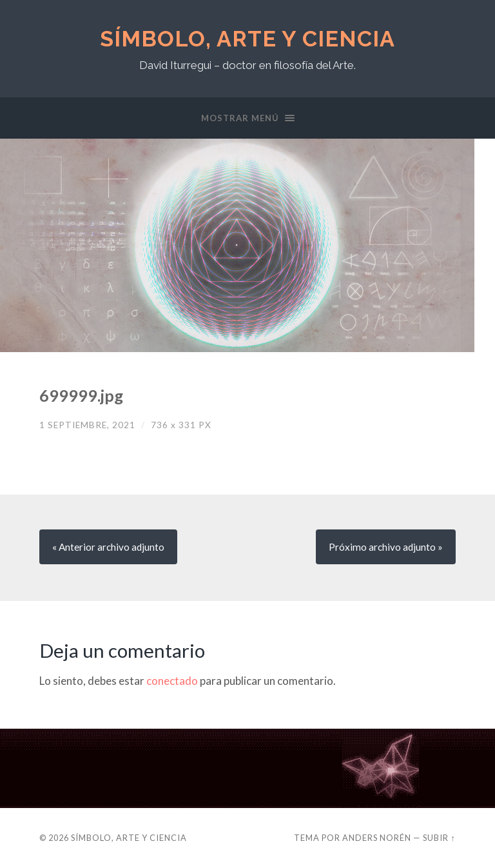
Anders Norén (377, 838)
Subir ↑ (439, 838)
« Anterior (108, 547)
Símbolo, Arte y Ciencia (247, 39)
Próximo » (386, 547)
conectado (172, 681)
